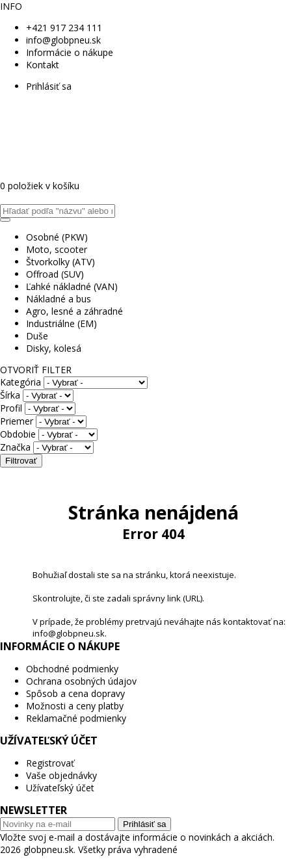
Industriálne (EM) (61, 323)
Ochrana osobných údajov (81, 681)
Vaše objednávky (61, 775)
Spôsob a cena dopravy (75, 693)
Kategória (20, 382)
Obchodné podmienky (72, 669)
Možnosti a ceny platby (75, 706)
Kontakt (43, 65)
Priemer (17, 421)
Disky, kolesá (54, 348)
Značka (15, 447)
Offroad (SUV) (55, 274)
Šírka (10, 395)
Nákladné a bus (59, 299)
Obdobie (18, 434)
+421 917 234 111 (64, 28)
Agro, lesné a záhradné (74, 311)
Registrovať (50, 763)
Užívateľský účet (60, 788)
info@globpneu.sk (63, 40)
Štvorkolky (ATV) (60, 262)
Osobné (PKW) (57, 237)
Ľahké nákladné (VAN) (72, 286)
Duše (37, 336)
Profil (11, 408)
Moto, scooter (57, 249)
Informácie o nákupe (70, 52)
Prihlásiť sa (49, 86)
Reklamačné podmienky (76, 718)
